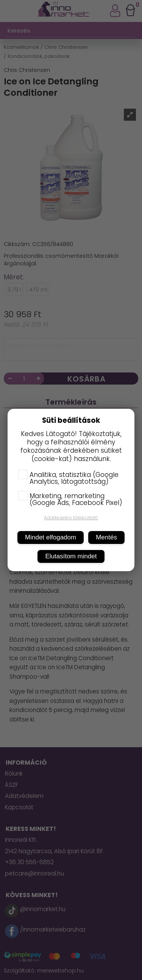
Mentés (106, 537)
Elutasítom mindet (71, 556)
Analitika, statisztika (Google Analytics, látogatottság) (68, 478)
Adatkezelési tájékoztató (71, 518)
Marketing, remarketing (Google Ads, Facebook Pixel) (70, 499)
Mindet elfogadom (51, 537)
